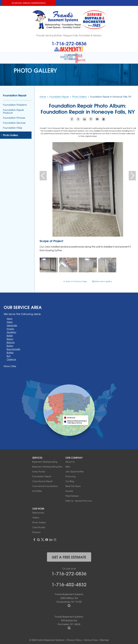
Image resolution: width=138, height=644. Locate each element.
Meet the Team (73, 484)
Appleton (11, 330)
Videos (36, 515)
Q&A (68, 465)
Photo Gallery (11, 133)
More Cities (10, 364)
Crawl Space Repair (42, 479)
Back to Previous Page (75, 279)
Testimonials (38, 511)
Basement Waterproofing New (47, 465)
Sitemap (104, 638)
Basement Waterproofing (45, 460)
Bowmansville (13, 347)
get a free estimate (69, 555)
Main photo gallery (102, 279)
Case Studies (39, 525)
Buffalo (10, 351)
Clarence (11, 357)
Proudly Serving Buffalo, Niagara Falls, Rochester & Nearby (69, 35)
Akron (9, 317)
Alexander (12, 323)
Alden (10, 320)
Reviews (36, 530)
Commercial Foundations (45, 484)
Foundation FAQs (13, 126)
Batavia (11, 340)
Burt (9, 354)
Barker (10, 334)
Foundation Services (14, 121)
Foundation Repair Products (13, 109)
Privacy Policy (74, 638)
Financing (70, 474)
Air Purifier (37, 489)
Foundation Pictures (14, 116)
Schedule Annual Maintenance (29, 3)
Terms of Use (91, 638)
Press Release (72, 494)
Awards (69, 489)
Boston (10, 344)
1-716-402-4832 (69, 582)
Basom (10, 337)
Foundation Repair (15, 93)
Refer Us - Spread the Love (79, 499)
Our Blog (70, 479)
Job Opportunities (74, 469)
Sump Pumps (39, 469)
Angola (10, 327)
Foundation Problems (15, 103)
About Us (70, 460)
